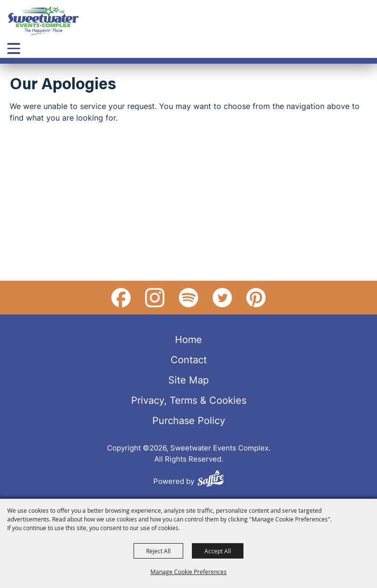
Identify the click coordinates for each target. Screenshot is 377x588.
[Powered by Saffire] (211, 480)
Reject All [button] (158, 551)
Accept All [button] (218, 551)
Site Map (188, 380)
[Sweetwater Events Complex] (43, 21)
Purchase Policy (189, 420)
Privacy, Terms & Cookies (189, 400)
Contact (189, 359)
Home (188, 339)
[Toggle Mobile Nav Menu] (14, 48)
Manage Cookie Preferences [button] (188, 572)
